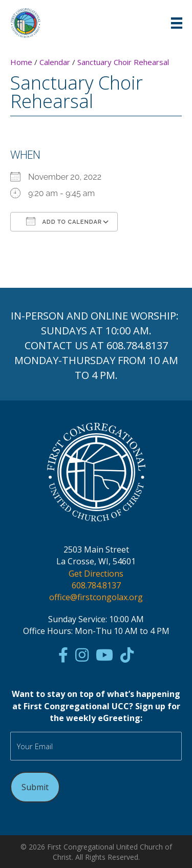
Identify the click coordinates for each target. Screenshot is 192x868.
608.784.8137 (137, 345)
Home (21, 62)
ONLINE (109, 316)
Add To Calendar (64, 221)
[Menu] (177, 23)
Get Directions (96, 574)
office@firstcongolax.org (96, 597)
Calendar (55, 62)
